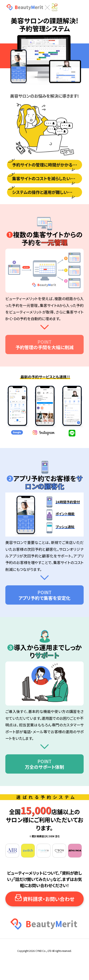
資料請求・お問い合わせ (49, 899)
